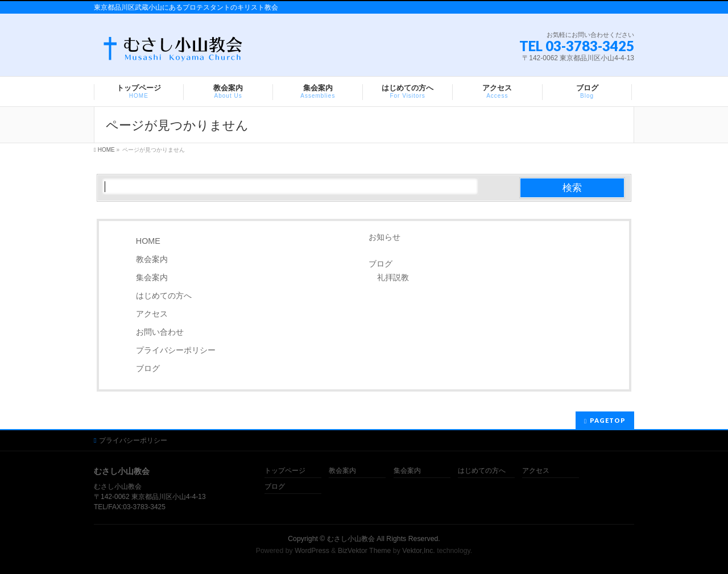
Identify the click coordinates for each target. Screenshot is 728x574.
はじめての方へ (164, 296)
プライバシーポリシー (176, 350)
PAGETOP (608, 420)
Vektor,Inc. (419, 551)
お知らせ (384, 237)
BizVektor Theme (365, 551)
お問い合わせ (160, 332)
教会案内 (152, 259)
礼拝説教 (393, 277)
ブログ (148, 368)
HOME (148, 241)
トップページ (285, 471)
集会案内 (152, 277)
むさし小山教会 (351, 539)
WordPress (312, 551)
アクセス (152, 314)
